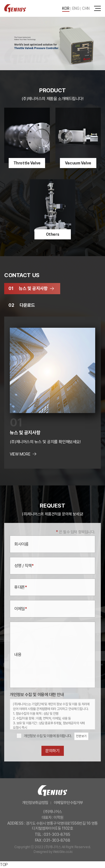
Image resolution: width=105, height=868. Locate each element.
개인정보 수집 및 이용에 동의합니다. (48, 736)
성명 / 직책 (24, 566)
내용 (18, 655)
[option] (53, 43)
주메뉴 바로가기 (0, 0)
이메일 (21, 609)
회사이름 (21, 544)
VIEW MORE (20, 454)
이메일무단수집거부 (68, 803)
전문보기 (81, 736)
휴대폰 (21, 587)
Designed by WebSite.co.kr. (53, 852)
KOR (66, 8)
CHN (86, 8)
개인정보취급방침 (35, 803)
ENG (76, 8)
